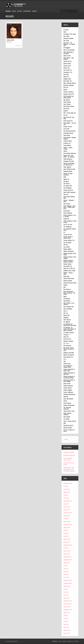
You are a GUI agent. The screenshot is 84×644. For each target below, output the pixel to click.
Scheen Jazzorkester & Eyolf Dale (69, 374)
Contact (34, 11)
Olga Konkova (67, 301)
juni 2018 (66, 548)
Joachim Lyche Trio (68, 190)
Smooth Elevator (68, 388)
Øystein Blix (66, 315)
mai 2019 (66, 533)
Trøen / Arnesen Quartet (70, 421)
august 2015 (67, 613)
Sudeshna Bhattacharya (69, 394)
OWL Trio (66, 313)
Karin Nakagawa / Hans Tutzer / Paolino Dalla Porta (69, 207)
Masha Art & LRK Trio (69, 268)
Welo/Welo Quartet (68, 425)
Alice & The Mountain (69, 50)
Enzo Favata (66, 129)
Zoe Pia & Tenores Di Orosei (69, 431)
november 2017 (68, 560)
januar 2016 (67, 598)
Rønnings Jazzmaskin (69, 353)
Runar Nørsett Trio (68, 357)
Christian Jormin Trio (69, 94)
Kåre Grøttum (67, 204)
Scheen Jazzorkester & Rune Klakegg (69, 381)
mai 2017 (66, 572)
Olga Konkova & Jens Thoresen (69, 304)
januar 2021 (67, 510)
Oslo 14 (65, 311)
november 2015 (68, 604)
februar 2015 (67, 630)
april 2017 (66, 574)
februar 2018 (67, 551)
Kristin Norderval (68, 213)
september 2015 (68, 610)
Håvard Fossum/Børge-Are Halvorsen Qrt (69, 164)
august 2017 (67, 563)
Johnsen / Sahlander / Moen (69, 201)
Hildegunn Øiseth (68, 171)
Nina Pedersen (67, 289)
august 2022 (67, 492)
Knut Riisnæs (67, 211)
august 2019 (67, 527)
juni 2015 (66, 619)
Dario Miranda (67, 104)
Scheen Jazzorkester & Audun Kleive (69, 370)
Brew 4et (66, 88)
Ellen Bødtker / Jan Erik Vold (70, 124)
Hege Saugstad (67, 167)
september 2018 (68, 545)
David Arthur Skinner (69, 106)
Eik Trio (65, 115)
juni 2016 (66, 592)
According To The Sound (70, 34)
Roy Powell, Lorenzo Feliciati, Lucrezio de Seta (69, 349)
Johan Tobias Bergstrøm (69, 192)
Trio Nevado (66, 419)
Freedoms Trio (67, 143)
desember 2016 (68, 580)
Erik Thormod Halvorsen (70, 131)
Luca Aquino (67, 247)
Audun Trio (66, 77)
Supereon (66, 397)
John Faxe (66, 194)
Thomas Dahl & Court (69, 411)
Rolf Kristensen (67, 346)
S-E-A (65, 359)
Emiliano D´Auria (68, 127)
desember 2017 (68, 557)
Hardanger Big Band (69, 161)
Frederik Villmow (68, 141)
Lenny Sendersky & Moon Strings (70, 222)
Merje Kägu (66, 276)
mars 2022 (66, 498)
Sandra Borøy (67, 364)
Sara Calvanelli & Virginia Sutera (68, 366)
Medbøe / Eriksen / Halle (68, 273)
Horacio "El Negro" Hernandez (68, 174)
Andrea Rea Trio (68, 61)
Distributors (27, 11)
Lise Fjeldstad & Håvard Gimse (70, 230)
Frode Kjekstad (67, 145)
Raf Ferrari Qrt (67, 339)
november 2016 (68, 583)
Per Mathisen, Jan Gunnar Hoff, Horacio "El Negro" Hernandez (70, 329)
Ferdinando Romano (68, 133)
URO (65, 423)
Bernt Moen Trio (68, 81)
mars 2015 (66, 627)
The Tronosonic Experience (67, 408)
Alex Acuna (66, 41)
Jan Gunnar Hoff (68, 186)
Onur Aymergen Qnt (68, 307)
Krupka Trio (66, 219)
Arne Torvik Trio (67, 70)
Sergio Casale (67, 383)
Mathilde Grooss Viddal (69, 271)
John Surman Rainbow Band (69, 197)
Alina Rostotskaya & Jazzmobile (69, 53)
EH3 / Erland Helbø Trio (70, 113)
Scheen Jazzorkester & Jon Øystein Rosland (69, 377)
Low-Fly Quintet (67, 243)
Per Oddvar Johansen (69, 332)
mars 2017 (66, 577)
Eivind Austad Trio (68, 121)
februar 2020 (67, 522)
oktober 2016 (67, 586)
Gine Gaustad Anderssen (70, 153)
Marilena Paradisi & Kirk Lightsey (70, 258)
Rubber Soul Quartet (69, 355)
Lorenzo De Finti (68, 235)
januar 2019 (67, 542)
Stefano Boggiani (68, 390)
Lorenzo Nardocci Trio (69, 240)
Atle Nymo (66, 74)
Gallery (20, 11)
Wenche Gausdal (68, 428)
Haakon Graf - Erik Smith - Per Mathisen (69, 156)
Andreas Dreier (67, 64)
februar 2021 (67, 507)
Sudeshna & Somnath (69, 455)
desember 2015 (68, 601)
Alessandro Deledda (68, 38)
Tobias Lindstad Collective (67, 414)
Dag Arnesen (67, 100)
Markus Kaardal (67, 264)
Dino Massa (66, 109)
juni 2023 (66, 486)
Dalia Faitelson (67, 102)
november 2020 (68, 513)
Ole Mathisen (67, 299)
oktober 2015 (67, 607)
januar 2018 (67, 554)
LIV (64, 232)
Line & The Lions (68, 224)
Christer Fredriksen (68, 92)
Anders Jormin (67, 56)
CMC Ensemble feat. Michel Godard (69, 97)
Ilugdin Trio (66, 179)
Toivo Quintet (67, 417)
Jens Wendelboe (67, 188)
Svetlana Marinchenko (69, 405)
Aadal (65, 32)
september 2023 (68, 483)
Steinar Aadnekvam (68, 392)
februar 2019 (67, 539)
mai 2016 (66, 595)
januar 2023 (67, 489)
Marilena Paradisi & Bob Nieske (70, 254)
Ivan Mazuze (66, 184)
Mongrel (65, 285)
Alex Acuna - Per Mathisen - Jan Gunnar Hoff (69, 44)
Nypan (65, 296)
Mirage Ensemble (68, 281)
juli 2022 (66, 495)
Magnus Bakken (67, 249)
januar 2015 (67, 633)
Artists (14, 11)
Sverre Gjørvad (67, 403)
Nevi (65, 287)
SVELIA (65, 401)
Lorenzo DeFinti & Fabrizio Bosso (68, 237)
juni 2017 (66, 569)
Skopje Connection (68, 386)
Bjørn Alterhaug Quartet (70, 83)
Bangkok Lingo (67, 79)
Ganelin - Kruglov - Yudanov (68, 148)
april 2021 (66, 504)
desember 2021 (68, 501)
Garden (65, 151)
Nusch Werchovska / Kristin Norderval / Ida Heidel (69, 293)
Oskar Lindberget (68, 309)
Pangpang (66, 317)
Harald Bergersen (68, 159)
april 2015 (66, 624)
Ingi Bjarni (66, 181)
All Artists (66, 30)
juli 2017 (66, 566)
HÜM (65, 177)
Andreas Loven (67, 66)
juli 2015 (66, 616)
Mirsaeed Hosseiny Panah (70, 283)
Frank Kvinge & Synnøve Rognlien (70, 138)
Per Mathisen (67, 322)
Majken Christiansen (69, 251)
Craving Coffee (10, 40)
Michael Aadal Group (69, 278)
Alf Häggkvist (67, 48)
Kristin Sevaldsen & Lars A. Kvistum (70, 216)
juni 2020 (66, 519)
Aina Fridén (66, 36)
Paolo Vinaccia (67, 320)
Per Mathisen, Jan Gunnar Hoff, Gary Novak (70, 325)
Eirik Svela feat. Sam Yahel (69, 118)
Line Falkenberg (67, 227)
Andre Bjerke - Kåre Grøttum (69, 59)
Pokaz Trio (66, 337)
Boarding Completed (69, 85)
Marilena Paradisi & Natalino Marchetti (68, 261)
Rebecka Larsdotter (68, 341)
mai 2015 (66, 621)
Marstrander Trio (68, 266)
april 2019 (66, 536)
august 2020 (67, 516)
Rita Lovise (9, 42)
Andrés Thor (66, 68)
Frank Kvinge (67, 135)
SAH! (65, 361)
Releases (8, 11)
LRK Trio (66, 245)
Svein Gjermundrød (68, 399)
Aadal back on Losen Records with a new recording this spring (69, 469)
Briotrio (65, 90)
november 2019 (68, 525)
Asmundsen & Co (68, 72)
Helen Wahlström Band (69, 169)
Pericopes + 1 (67, 335)
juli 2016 (66, 589)
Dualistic (66, 111)
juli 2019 (66, 530)
